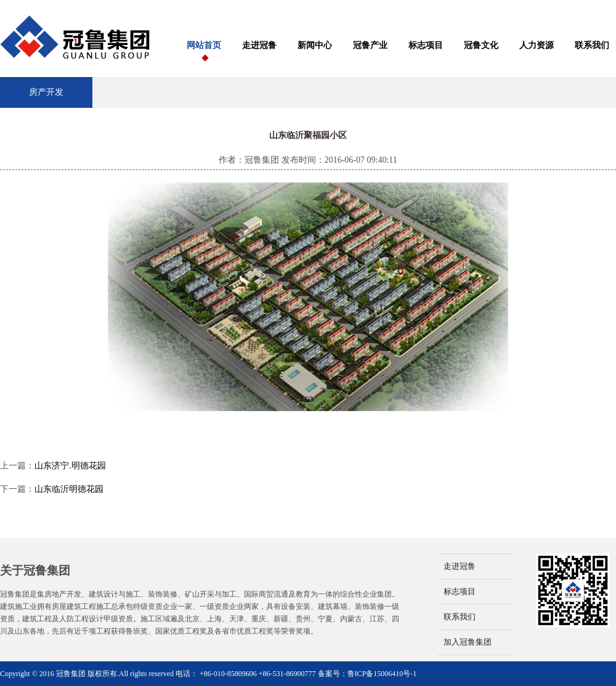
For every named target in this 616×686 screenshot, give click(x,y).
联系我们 (592, 45)
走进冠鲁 (259, 45)
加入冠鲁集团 (468, 642)
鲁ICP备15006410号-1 (382, 674)
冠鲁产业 (370, 45)
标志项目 (426, 45)
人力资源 (537, 45)
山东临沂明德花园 (69, 489)
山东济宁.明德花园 (70, 466)
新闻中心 (315, 45)
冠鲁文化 (481, 45)
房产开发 (46, 92)
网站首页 (204, 45)
